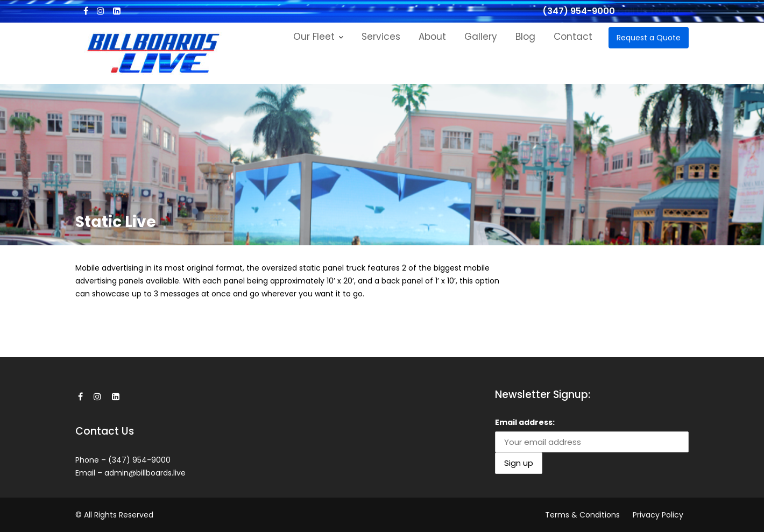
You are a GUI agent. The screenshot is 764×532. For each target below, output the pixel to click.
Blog (525, 37)
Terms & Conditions (582, 515)
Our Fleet (314, 37)
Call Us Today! (649, 11)
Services (381, 37)
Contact (573, 37)
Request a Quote (649, 38)
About (432, 37)
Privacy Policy (658, 515)
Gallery (481, 37)
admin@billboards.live (145, 473)
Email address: (525, 422)
